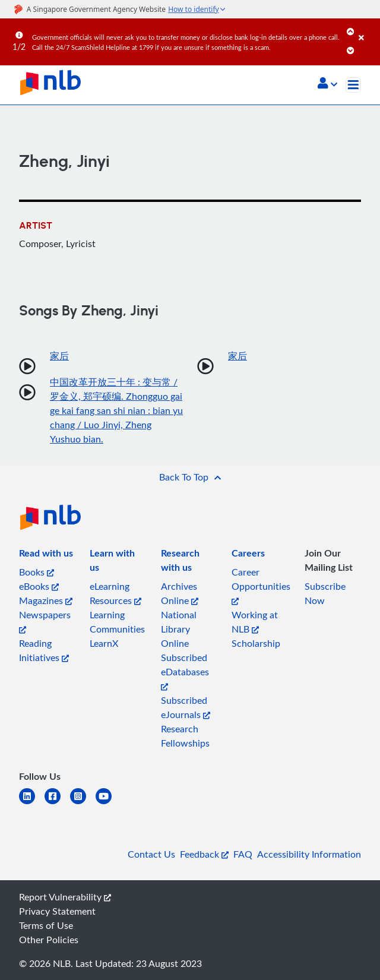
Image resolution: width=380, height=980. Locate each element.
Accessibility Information (309, 854)
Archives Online (180, 593)
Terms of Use (46, 925)
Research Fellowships (185, 736)
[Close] (367, 29)
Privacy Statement (57, 911)
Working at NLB (255, 622)
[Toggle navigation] (353, 85)
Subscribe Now (325, 593)
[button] (327, 84)
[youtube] (108, 803)
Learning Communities (117, 622)
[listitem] (46, 555)
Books (37, 572)
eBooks (39, 586)
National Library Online (179, 629)
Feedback (204, 854)
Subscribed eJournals (186, 707)
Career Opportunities (261, 585)
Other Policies (49, 940)
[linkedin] (32, 803)
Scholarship (256, 643)
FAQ (243, 854)
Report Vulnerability (65, 897)
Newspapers (45, 621)
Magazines (46, 600)
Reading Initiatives (44, 650)
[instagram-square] (83, 803)
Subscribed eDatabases (185, 671)
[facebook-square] (57, 803)
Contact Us (151, 854)
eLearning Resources (115, 593)
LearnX (104, 643)
